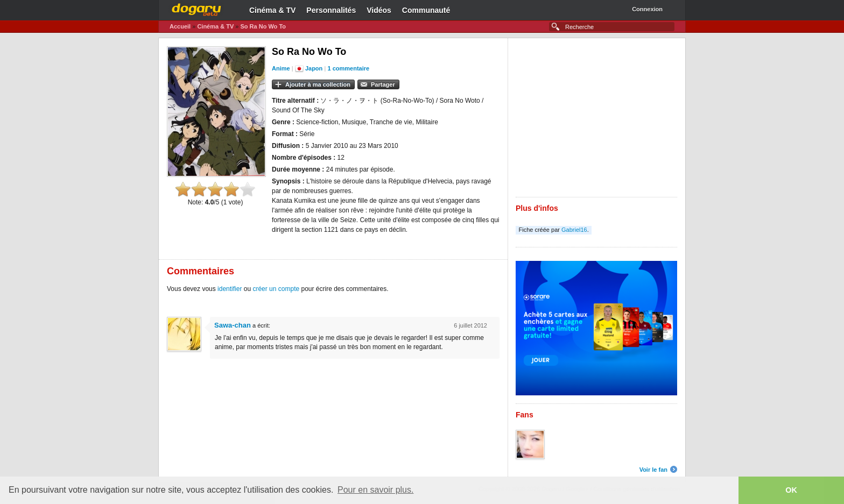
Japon (314, 68)
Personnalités (331, 10)
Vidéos (379, 10)
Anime (281, 68)
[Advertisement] (596, 122)
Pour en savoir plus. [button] (375, 490)
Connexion (647, 9)
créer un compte (276, 289)
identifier (230, 289)
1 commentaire (349, 68)
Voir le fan (653, 470)
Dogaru (196, 8)
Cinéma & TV (272, 10)
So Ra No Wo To (263, 26)
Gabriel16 (574, 230)
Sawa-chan (233, 325)
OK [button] (791, 490)
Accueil (180, 26)
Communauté (426, 10)
